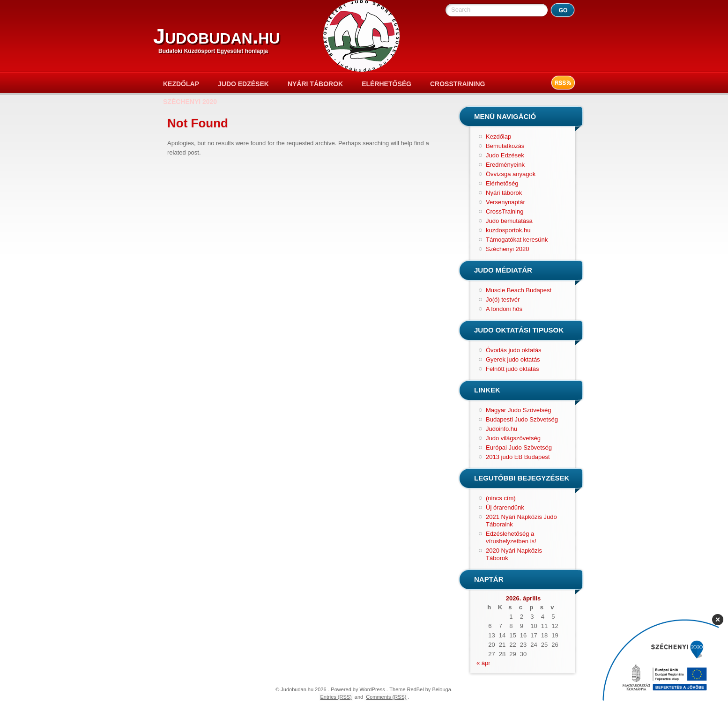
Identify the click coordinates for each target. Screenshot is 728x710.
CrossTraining (457, 84)
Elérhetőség (386, 84)
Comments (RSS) (386, 697)
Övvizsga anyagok (511, 174)
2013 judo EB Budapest (518, 457)
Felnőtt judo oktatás (512, 369)
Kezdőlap (181, 84)
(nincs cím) (501, 498)
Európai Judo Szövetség (519, 447)
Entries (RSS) (336, 697)
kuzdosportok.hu (508, 230)
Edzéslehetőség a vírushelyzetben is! (511, 537)
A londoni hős (504, 309)
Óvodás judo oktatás (514, 350)
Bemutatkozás (505, 146)
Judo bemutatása (509, 221)
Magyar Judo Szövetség (518, 410)
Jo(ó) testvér (503, 300)
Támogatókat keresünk (517, 240)
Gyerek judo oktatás (513, 359)
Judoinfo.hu (501, 429)
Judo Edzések (243, 84)
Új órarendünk (505, 507)
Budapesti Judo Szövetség (522, 419)
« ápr (483, 663)
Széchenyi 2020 (190, 102)
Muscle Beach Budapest (519, 290)
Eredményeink (505, 165)
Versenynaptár (505, 202)
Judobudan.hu (216, 36)
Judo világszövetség (513, 438)
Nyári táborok (315, 84)
